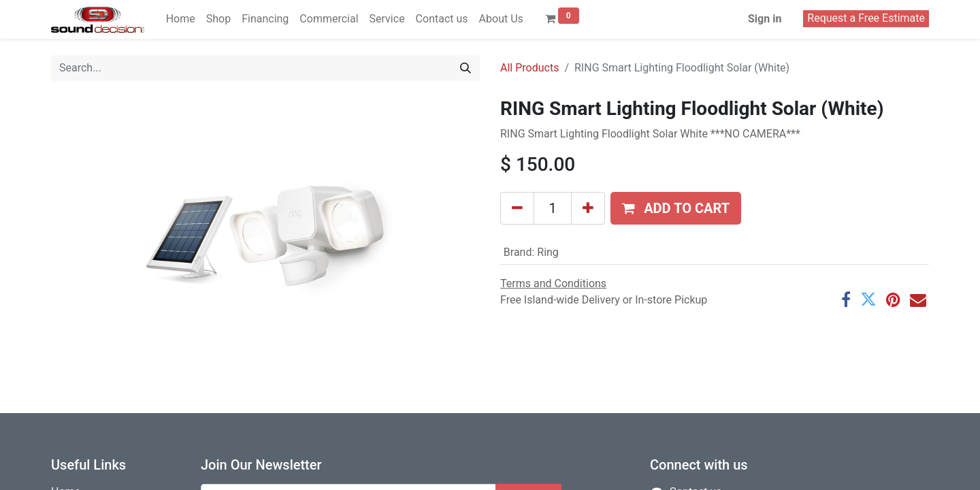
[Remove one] (517, 208)
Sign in (765, 19)
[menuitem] (181, 19)
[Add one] (588, 208)
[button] (676, 208)
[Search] (465, 68)
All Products (529, 68)
